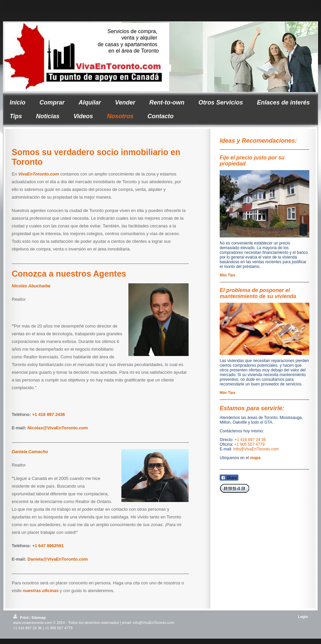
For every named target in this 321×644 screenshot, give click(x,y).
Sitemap (39, 618)
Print (21, 618)
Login (303, 617)
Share (229, 478)
